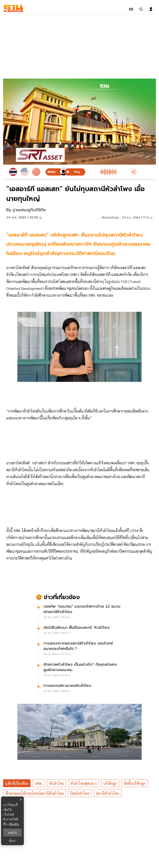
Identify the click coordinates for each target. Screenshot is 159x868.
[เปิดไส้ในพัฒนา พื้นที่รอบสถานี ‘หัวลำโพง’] (79, 631)
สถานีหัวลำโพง (108, 793)
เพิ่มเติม (14, 824)
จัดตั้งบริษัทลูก (135, 783)
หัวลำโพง (57, 783)
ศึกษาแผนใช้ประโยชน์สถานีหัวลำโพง (34, 793)
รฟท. (39, 783)
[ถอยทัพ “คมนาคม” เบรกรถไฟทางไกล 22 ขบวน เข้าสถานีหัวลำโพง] (79, 612)
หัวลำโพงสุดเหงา (84, 783)
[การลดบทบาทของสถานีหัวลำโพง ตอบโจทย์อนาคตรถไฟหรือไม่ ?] (79, 649)
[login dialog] (151, 9)
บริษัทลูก (110, 783)
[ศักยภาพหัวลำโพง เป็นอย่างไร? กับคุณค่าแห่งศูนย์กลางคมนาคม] (79, 670)
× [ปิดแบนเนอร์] (21, 799)
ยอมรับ (12, 833)
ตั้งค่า (13, 841)
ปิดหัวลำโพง (80, 793)
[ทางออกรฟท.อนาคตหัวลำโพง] (79, 689)
